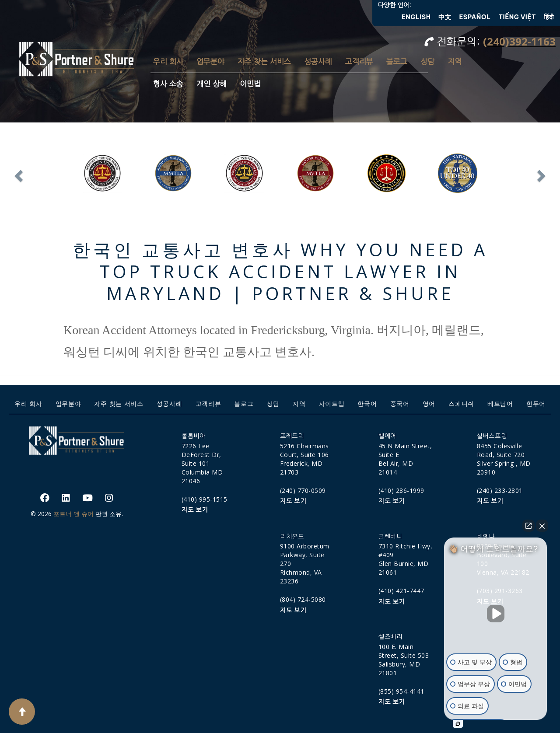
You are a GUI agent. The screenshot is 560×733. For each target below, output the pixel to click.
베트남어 (500, 403)
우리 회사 (168, 61)
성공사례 (318, 61)
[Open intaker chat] (458, 724)
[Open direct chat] (528, 526)
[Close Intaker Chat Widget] (542, 526)
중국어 (400, 403)
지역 (455, 61)
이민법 (250, 84)
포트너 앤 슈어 (73, 514)
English (416, 17)
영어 (429, 403)
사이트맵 (332, 403)
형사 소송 (168, 84)
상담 (427, 61)
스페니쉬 (461, 403)
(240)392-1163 (519, 41)
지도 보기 (195, 510)
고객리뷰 (359, 61)
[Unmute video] (496, 614)
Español (475, 17)
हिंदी (549, 17)
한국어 (367, 403)
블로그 (397, 61)
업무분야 (210, 61)
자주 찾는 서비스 (264, 61)
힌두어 (536, 403)
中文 (445, 17)
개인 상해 (212, 84)
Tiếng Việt (518, 17)
